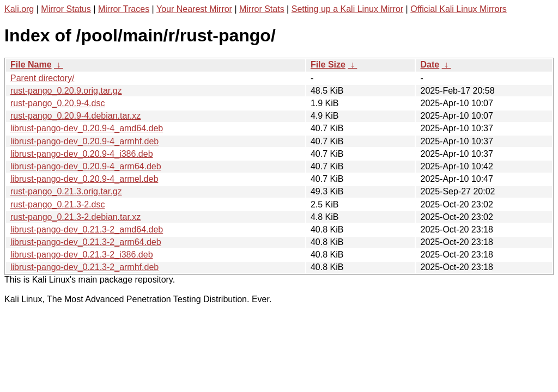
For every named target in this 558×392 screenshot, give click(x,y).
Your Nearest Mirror (194, 9)
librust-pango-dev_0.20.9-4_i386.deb (82, 154)
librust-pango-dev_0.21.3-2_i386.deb (82, 255)
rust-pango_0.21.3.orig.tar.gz (66, 191)
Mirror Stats (262, 9)
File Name (31, 65)
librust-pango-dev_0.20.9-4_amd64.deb (87, 128)
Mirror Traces (124, 9)
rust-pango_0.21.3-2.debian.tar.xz (75, 217)
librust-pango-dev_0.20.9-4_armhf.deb (84, 141)
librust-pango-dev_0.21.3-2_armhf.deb (84, 267)
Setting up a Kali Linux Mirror (347, 9)
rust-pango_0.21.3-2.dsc (57, 204)
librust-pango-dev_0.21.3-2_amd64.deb (87, 229)
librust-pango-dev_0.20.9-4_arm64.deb (86, 166)
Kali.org (19, 9)
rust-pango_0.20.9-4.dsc (57, 103)
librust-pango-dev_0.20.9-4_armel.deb (84, 179)
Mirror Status (66, 9)
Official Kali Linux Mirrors (459, 9)
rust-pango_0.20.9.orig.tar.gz (66, 91)
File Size (328, 65)
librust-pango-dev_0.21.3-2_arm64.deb (86, 242)
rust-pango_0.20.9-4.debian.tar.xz (75, 116)
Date (430, 65)
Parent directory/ (42, 78)
